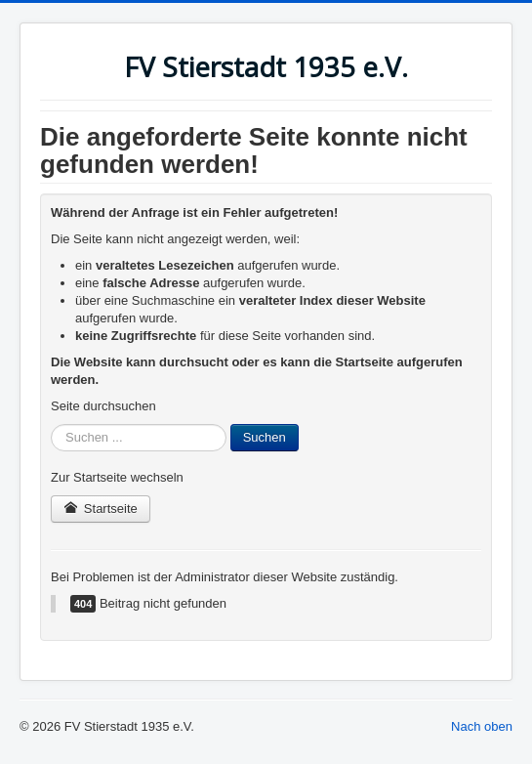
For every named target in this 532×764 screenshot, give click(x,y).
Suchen (265, 437)
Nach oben (482, 726)
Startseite (101, 509)
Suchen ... (51, 424)
